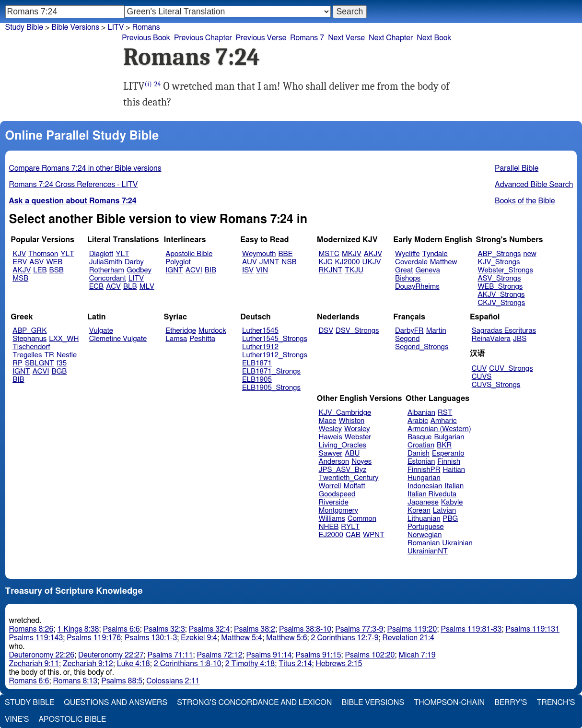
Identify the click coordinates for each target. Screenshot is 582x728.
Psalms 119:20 (412, 629)
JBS (520, 339)
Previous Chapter (203, 38)
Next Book (434, 38)
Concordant (108, 278)
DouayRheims (417, 287)
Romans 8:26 (31, 629)
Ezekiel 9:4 (199, 638)
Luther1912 (260, 347)
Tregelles (27, 355)
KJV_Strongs (499, 262)
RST (445, 413)
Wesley (330, 429)
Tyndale (435, 254)
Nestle (67, 355)
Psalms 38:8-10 (305, 629)
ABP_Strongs (499, 254)
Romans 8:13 (75, 681)
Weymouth (259, 254)
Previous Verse (261, 38)
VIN (262, 270)
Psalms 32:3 (164, 629)
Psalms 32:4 (210, 629)
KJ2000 (348, 262)
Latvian (444, 511)
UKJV (372, 262)
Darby (134, 262)
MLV (147, 287)
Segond (407, 339)
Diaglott (101, 254)
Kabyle (452, 502)
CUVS (482, 377)
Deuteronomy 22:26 (42, 655)
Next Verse (346, 38)
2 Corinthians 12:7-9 (345, 638)
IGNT (174, 270)
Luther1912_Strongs (275, 355)
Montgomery (339, 511)
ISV (248, 270)
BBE (286, 254)
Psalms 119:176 (94, 638)
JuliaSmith (106, 262)
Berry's (511, 703)
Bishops (408, 278)
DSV (326, 331)
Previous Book (146, 38)
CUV (479, 369)
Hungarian (424, 478)
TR (49, 355)
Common (362, 519)
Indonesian (425, 486)
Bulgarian (449, 437)
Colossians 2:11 (173, 681)
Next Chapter (391, 38)
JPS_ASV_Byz (343, 470)
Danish (419, 453)
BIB (210, 270)
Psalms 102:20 (370, 655)
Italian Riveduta (432, 494)
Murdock (212, 331)
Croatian (421, 445)
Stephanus (29, 339)
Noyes (361, 462)
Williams (332, 519)
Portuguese (426, 527)
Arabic (418, 421)
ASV (36, 262)
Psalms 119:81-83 (471, 629)
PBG (451, 519)
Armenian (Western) (439, 429)
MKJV (352, 254)
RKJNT (331, 270)
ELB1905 (257, 380)
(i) (148, 84)
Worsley (357, 429)
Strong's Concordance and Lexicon (254, 703)
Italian (454, 486)
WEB (54, 262)
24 (158, 84)
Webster (358, 437)
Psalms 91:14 (269, 655)
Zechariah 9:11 (34, 664)
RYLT (350, 527)
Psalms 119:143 (36, 638)
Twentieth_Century (349, 478)
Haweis (331, 437)
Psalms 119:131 (532, 629)
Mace (328, 421)
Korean (419, 511)
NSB (289, 262)
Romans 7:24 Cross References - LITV (74, 185)
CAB (353, 535)
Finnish (449, 462)
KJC (326, 262)
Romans (146, 27)
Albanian (421, 413)
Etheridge (180, 331)
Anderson (334, 462)
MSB (20, 278)
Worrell (330, 486)
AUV (250, 262)
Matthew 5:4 (242, 638)
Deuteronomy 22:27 (111, 655)
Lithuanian (424, 519)
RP (17, 363)
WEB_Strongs (500, 287)
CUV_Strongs (511, 369)
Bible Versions (75, 27)
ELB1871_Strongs (271, 371)
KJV (19, 254)
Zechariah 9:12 (88, 664)
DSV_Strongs (357, 331)
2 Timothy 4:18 (250, 664)
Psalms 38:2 (255, 629)
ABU (352, 453)
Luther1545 (260, 331)
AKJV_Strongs (501, 295)
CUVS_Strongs (496, 385)
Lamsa (176, 339)
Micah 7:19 (417, 655)
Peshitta (202, 339)
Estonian (421, 462)
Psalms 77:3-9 (359, 629)
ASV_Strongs (499, 278)
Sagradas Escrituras (504, 331)
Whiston (351, 421)
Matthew (444, 262)
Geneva (428, 270)
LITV (136, 278)
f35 (62, 363)
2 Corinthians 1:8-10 (188, 664)
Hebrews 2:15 (339, 664)
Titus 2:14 (295, 664)
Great (404, 270)
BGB (59, 371)
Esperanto (448, 453)
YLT (67, 254)
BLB (130, 287)
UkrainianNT (428, 551)
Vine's (17, 719)
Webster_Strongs (505, 270)
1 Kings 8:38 (78, 629)
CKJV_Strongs (501, 303)
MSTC (329, 254)
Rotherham (107, 270)
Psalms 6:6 (122, 629)
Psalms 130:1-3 (151, 638)
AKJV (22, 270)
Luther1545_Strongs (275, 339)
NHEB (329, 527)
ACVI (194, 270)
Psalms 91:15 (319, 655)
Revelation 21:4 (408, 638)
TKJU (354, 270)
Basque (420, 437)
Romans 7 (307, 38)
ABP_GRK (29, 331)
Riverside (334, 502)
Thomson (43, 254)
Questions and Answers (116, 703)
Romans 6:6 (29, 681)
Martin (436, 331)
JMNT (269, 262)
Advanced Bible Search (534, 185)
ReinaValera (491, 339)
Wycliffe (407, 254)
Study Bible (24, 27)
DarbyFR (409, 331)
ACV (113, 287)
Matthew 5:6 (287, 638)
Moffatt (355, 486)
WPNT (374, 535)
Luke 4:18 (134, 664)
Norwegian (425, 535)
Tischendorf (31, 347)
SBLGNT (40, 363)
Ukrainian (457, 543)
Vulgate (101, 331)
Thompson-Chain (449, 703)
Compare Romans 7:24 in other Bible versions (85, 168)
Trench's (556, 703)
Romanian (424, 543)
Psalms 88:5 (122, 681)
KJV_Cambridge (345, 413)
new (530, 254)
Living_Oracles (343, 445)
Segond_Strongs (422, 347)
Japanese (423, 502)
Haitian (454, 470)
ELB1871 (257, 363)
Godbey (139, 270)
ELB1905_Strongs (271, 388)
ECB (96, 287)
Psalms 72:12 (220, 655)
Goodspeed (337, 494)
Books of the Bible (525, 201)
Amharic (444, 421)
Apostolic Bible (72, 719)
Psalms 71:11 (170, 655)
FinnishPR (424, 470)
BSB (57, 270)
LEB (40, 270)
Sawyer (331, 453)
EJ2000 (331, 535)
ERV (20, 262)
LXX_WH (64, 339)
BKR (444, 445)
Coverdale (411, 262)
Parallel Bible (517, 168)
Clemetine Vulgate (118, 339)
